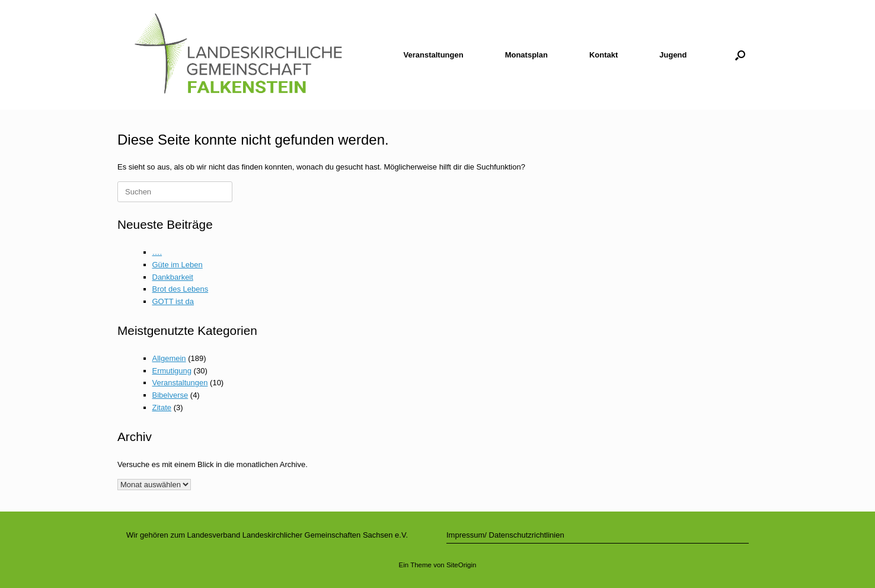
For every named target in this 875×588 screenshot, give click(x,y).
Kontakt (603, 55)
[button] (740, 55)
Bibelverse (170, 395)
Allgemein (169, 358)
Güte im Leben (178, 265)
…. (157, 252)
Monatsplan (526, 55)
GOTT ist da (173, 301)
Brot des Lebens (181, 289)
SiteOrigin (462, 565)
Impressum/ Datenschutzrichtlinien (505, 535)
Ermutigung (172, 371)
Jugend (673, 55)
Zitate (162, 408)
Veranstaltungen (434, 55)
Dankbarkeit (173, 277)
